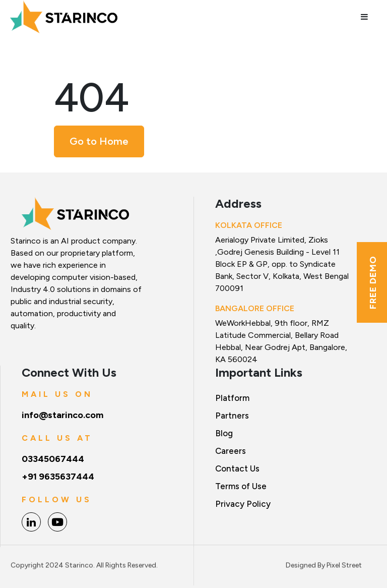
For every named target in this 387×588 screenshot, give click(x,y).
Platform (232, 398)
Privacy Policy (243, 504)
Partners (232, 416)
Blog (224, 433)
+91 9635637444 (58, 477)
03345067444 (53, 459)
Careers (231, 451)
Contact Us (237, 468)
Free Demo (373, 282)
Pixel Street (344, 563)
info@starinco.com (62, 415)
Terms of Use (241, 486)
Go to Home (99, 141)
